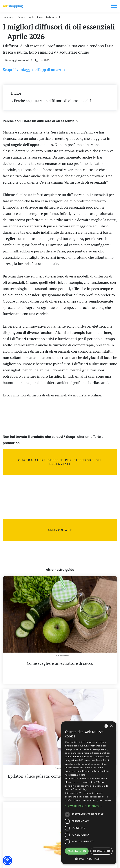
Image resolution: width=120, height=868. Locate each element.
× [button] (111, 726)
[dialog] (89, 793)
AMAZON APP (60, 530)
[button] (8, 860)
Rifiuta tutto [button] (101, 851)
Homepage (8, 17)
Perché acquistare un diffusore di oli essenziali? (53, 101)
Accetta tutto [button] (77, 851)
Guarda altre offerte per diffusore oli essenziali (60, 462)
